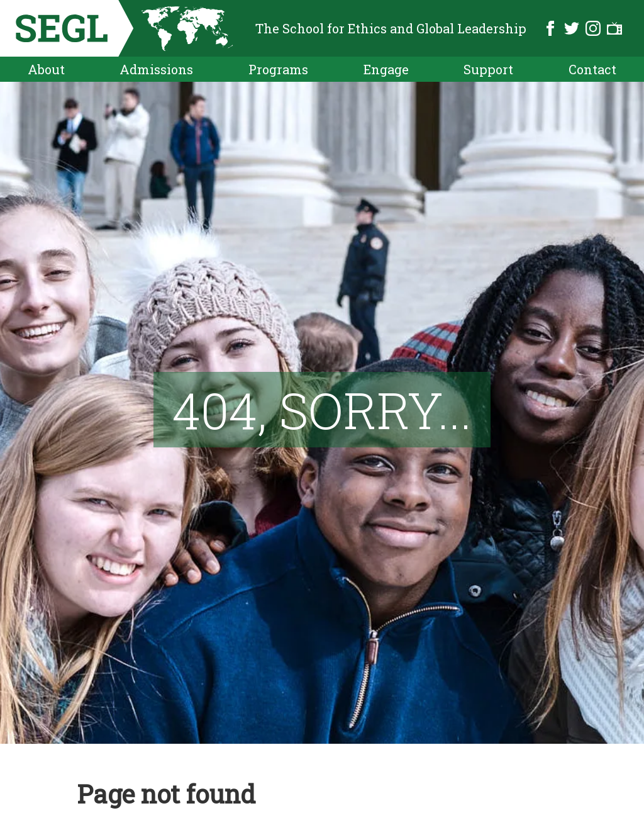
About (46, 69)
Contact (592, 69)
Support (488, 69)
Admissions (156, 69)
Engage (386, 69)
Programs (278, 69)
